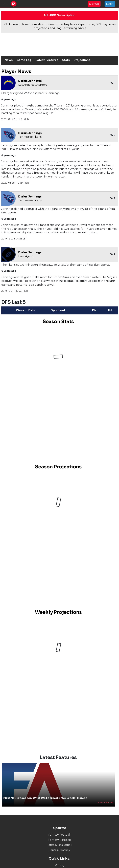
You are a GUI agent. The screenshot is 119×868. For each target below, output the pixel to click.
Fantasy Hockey (59, 850)
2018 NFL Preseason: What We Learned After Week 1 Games (45, 798)
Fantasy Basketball (59, 845)
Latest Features (47, 60)
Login (110, 4)
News (9, 60)
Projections (82, 60)
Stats (66, 60)
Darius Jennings (30, 81)
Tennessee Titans (30, 137)
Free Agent (26, 256)
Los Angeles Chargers (33, 85)
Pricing (60, 865)
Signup (94, 4)
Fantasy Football (59, 835)
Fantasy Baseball (60, 840)
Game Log (24, 60)
